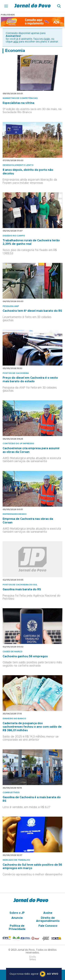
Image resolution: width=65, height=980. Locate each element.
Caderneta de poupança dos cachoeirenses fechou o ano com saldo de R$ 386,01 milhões (32, 727)
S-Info (33, 957)
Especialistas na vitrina (18, 103)
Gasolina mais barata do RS (22, 589)
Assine (48, 913)
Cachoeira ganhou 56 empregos (25, 656)
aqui (16, 42)
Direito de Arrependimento (48, 919)
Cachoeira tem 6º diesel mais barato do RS (32, 311)
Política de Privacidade (17, 927)
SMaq (33, 960)
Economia (15, 51)
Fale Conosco (48, 926)
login (47, 39)
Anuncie (17, 918)
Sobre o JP (17, 913)
